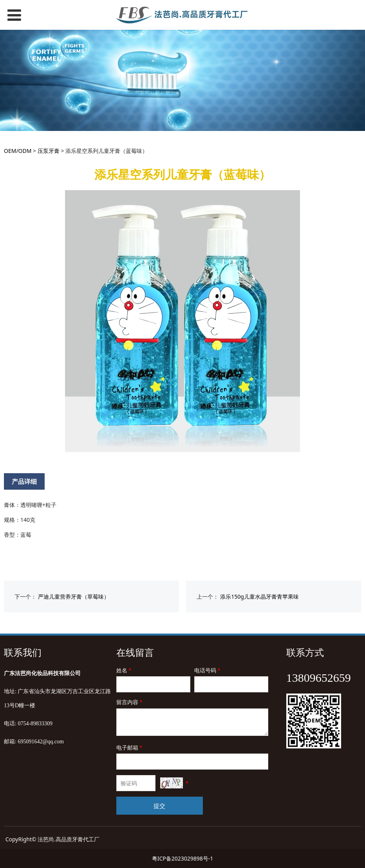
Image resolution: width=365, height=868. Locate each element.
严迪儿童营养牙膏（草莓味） (74, 597)
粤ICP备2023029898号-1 (183, 858)
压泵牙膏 (49, 151)
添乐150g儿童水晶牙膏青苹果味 (259, 597)
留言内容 (130, 702)
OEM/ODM (18, 151)
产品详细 (24, 481)
